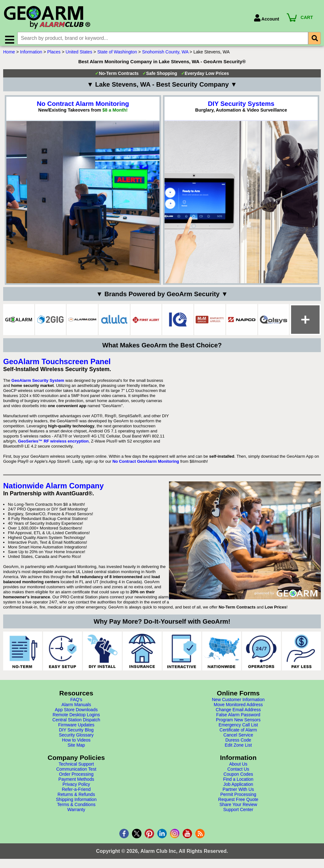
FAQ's (76, 702)
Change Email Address (238, 712)
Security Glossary (76, 738)
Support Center (238, 812)
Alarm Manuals (76, 707)
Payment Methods (76, 782)
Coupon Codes (238, 777)
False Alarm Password (238, 718)
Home (9, 55)
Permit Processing (238, 797)
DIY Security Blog (76, 733)
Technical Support (76, 767)
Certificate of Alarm (238, 733)
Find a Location (238, 782)
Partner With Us (238, 792)
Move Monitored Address (238, 707)
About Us (238, 767)
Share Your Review (238, 807)
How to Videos (76, 743)
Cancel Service (238, 738)
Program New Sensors (238, 723)
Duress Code (238, 743)
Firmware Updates (76, 728)
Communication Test (76, 772)
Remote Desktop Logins (76, 718)
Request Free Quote (238, 802)
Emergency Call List (238, 728)
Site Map (76, 748)
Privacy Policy (76, 787)
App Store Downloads (76, 712)
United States (79, 55)
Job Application (238, 787)
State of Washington (117, 55)
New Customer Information (238, 702)
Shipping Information (76, 802)
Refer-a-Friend (76, 792)
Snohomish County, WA (165, 55)
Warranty (76, 812)
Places (54, 55)
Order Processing (76, 777)
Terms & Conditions (76, 807)
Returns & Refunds (76, 797)
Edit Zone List (238, 748)
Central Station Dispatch (76, 723)
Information (31, 55)
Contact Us (238, 772)
